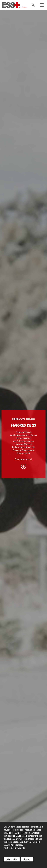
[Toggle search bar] (33, 5)
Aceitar (27, 859)
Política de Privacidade (14, 848)
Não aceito (12, 859)
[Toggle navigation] (42, 5)
